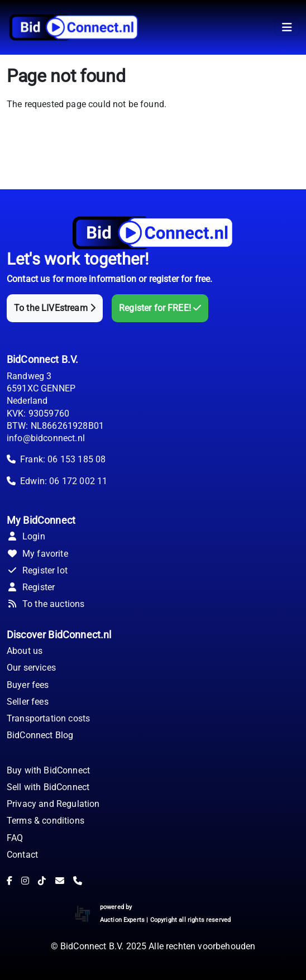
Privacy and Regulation (53, 804)
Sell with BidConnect (48, 787)
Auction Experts (122, 920)
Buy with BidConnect (48, 770)
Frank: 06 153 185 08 (63, 459)
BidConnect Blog (40, 735)
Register (31, 587)
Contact (22, 855)
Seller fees (28, 702)
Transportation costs (48, 718)
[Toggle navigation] (287, 27)
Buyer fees (28, 685)
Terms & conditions (46, 821)
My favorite (37, 554)
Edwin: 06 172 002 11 (64, 481)
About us (25, 651)
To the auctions (46, 604)
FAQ (15, 838)
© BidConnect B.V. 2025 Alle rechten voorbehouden (153, 946)
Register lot (37, 570)
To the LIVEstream (55, 308)
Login (26, 536)
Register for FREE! (160, 308)
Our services (31, 668)
